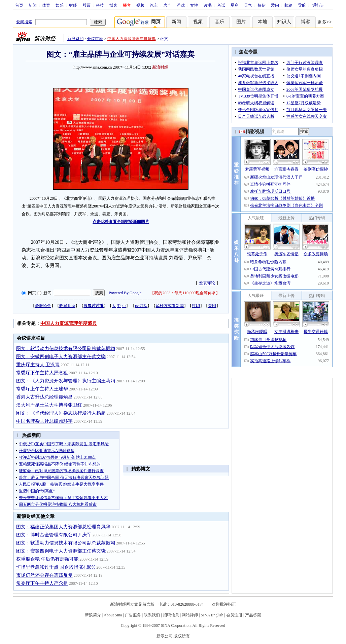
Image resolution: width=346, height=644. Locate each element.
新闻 (33, 5)
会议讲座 (95, 39)
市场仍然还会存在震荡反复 (44, 575)
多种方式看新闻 (170, 306)
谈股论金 (43, 306)
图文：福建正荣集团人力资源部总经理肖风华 (63, 527)
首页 (19, 5)
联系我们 (152, 615)
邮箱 (288, 5)
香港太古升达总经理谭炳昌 (44, 397)
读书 (208, 5)
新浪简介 (93, 615)
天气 (248, 5)
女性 (194, 5)
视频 (140, 5)
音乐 (219, 22)
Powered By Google (125, 293)
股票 (86, 5)
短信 (262, 5)
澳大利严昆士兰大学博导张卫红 (49, 405)
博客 (113, 5)
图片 (241, 22)
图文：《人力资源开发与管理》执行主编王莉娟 (66, 381)
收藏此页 (67, 306)
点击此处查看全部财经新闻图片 (121, 222)
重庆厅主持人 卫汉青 (38, 365)
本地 (263, 22)
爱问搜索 (24, 22)
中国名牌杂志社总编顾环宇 (44, 421)
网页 (32, 293)
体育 (46, 5)
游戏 (181, 5)
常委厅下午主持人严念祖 (42, 373)
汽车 (154, 5)
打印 (196, 306)
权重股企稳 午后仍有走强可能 (47, 559)
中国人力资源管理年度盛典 (132, 39)
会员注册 (234, 615)
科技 (100, 5)
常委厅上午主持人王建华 (42, 389)
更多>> (324, 22)
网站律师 (190, 615)
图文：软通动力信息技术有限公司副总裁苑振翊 (66, 349)
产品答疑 (253, 615)
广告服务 (133, 615)
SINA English (212, 615)
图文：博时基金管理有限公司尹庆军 (54, 535)
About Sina (113, 615)
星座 (235, 5)
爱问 (275, 5)
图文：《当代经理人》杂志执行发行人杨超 (61, 413)
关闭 (212, 306)
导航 (302, 5)
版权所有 (182, 636)
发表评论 (207, 283)
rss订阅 (141, 306)
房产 (167, 5)
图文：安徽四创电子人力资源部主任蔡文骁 (61, 357)
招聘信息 (171, 615)
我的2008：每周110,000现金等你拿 (185, 293)
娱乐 (60, 5)
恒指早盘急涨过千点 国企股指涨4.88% (56, 567)
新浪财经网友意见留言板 (132, 604)
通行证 (318, 5)
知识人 (284, 22)
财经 (73, 5)
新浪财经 (75, 39)
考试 (221, 5)
